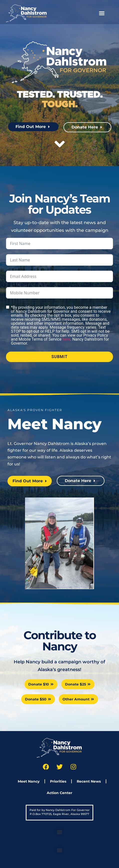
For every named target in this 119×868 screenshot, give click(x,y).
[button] (102, 13)
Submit (59, 357)
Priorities (58, 781)
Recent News (89, 781)
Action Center (59, 793)
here (66, 339)
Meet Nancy (29, 781)
